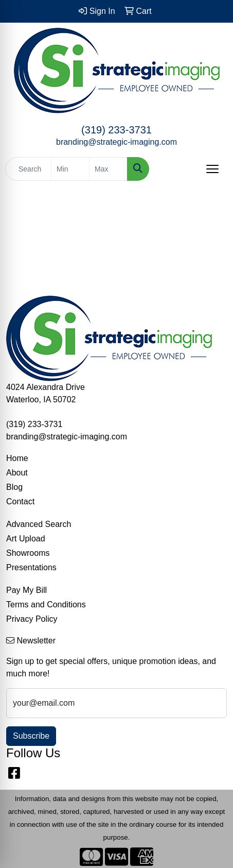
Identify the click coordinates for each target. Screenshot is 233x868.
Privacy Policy (32, 619)
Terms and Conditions (46, 605)
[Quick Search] (28, 169)
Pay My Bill (26, 590)
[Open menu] (212, 169)
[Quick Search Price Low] (70, 169)
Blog (14, 487)
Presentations (31, 567)
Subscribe (31, 736)
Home (17, 458)
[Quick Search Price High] (108, 169)
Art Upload (26, 539)
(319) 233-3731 (116, 130)
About (17, 473)
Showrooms (28, 553)
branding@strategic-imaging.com (116, 142)
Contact (20, 501)
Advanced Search (39, 524)
